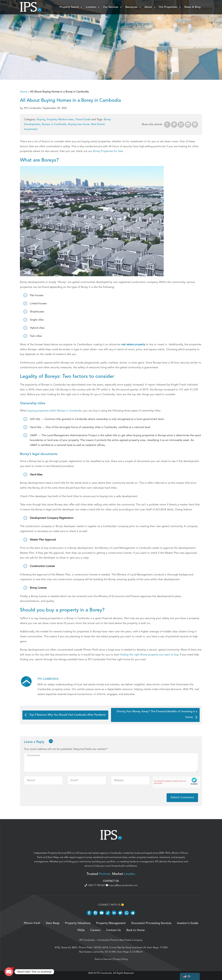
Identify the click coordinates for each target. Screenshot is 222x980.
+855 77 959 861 (95, 885)
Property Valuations (78, 923)
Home (24, 92)
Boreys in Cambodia (54, 124)
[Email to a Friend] (181, 125)
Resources (133, 7)
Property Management (111, 923)
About (150, 7)
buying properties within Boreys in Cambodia (55, 411)
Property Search (71, 7)
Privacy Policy (121, 959)
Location (93, 7)
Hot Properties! (170, 7)
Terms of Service (103, 959)
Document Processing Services (151, 923)
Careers (95, 930)
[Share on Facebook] (167, 125)
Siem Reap (53, 857)
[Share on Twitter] (174, 125)
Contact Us (113, 930)
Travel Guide (83, 120)
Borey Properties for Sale (108, 151)
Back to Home (136, 930)
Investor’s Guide (188, 923)
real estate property (133, 344)
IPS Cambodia (87, 940)
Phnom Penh (32, 923)
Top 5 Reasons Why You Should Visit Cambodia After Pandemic (65, 715)
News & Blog (192, 7)
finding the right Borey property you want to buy (149, 655)
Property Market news (60, 120)
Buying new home (79, 124)
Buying (41, 120)
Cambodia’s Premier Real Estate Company (120, 940)
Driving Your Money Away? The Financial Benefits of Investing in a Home (157, 714)
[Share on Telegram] (195, 125)
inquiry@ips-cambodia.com (122, 885)
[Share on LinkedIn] (188, 125)
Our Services (113, 7)
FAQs (81, 930)
